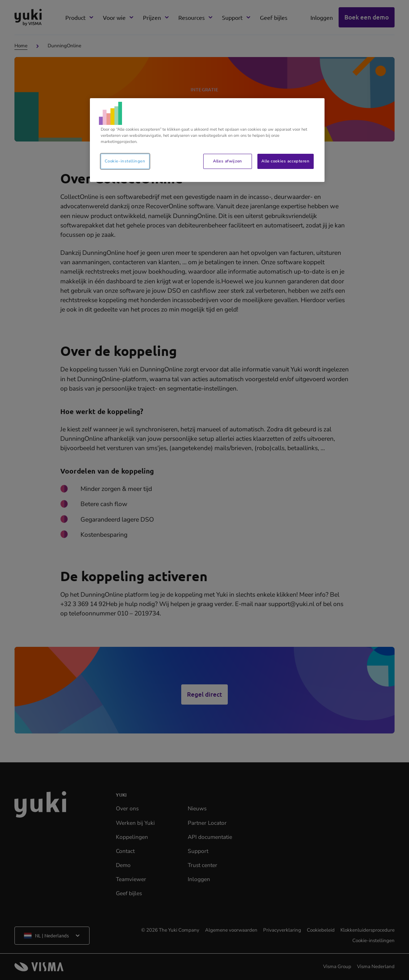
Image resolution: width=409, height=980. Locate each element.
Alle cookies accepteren (285, 161)
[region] (207, 140)
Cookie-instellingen (125, 161)
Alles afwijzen (227, 161)
